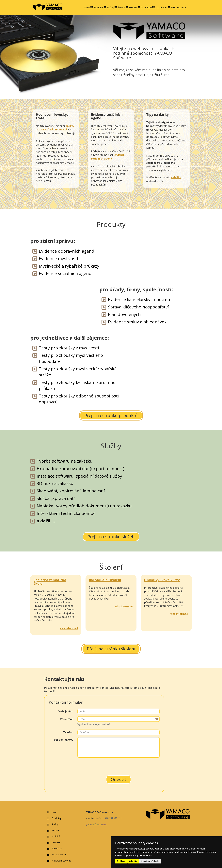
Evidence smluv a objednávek (137, 322)
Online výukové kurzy (162, 580)
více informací (69, 628)
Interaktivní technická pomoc (66, 513)
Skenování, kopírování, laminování (71, 491)
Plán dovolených (124, 314)
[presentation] (119, 765)
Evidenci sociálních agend (107, 157)
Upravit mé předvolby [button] (150, 861)
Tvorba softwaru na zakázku (65, 461)
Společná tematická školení (50, 582)
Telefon (68, 732)
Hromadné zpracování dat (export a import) (80, 468)
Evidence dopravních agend (67, 251)
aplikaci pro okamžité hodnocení (55, 128)
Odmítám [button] (133, 861)
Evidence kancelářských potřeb (139, 299)
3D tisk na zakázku (55, 483)
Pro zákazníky (178, 7)
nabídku (176, 177)
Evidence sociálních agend (65, 273)
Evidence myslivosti (58, 259)
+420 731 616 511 (113, 818)
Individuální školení (105, 580)
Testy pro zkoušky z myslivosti (69, 348)
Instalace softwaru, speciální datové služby (79, 476)
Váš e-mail (67, 719)
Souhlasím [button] (121, 861)
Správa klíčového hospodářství (138, 307)
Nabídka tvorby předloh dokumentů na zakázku (84, 506)
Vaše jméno (66, 711)
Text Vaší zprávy (63, 740)
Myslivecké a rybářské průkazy (69, 266)
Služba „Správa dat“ (56, 498)
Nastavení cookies (61, 861)
